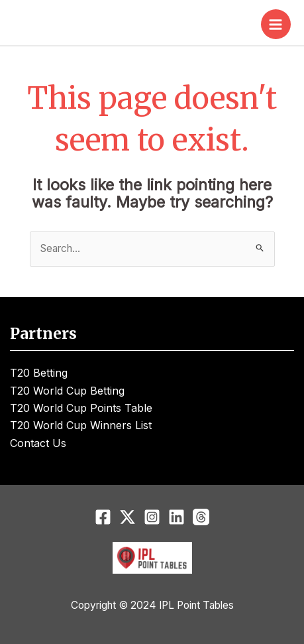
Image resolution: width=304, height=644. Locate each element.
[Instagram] (152, 517)
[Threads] (201, 517)
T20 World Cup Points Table (81, 408)
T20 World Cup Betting (67, 391)
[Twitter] (127, 517)
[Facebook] (103, 517)
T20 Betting (39, 373)
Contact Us (38, 443)
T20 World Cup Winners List (81, 425)
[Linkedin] (177, 517)
